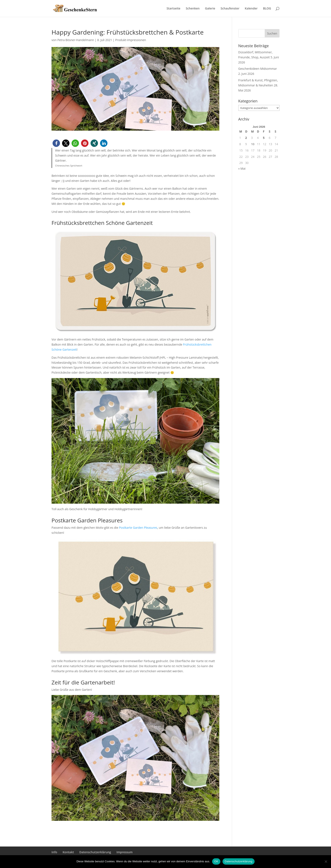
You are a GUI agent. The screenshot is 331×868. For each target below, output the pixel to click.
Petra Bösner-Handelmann (76, 40)
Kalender (251, 9)
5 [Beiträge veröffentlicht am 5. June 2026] (264, 138)
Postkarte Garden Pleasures (138, 528)
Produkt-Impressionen (131, 40)
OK (216, 861)
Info (54, 852)
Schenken (193, 9)
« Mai (242, 168)
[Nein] (326, 861)
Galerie (210, 9)
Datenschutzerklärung (95, 852)
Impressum (125, 852)
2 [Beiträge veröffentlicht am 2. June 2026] (246, 138)
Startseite (173, 9)
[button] (56, 143)
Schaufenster (230, 9)
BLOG (267, 9)
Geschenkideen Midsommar (258, 69)
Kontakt (68, 852)
